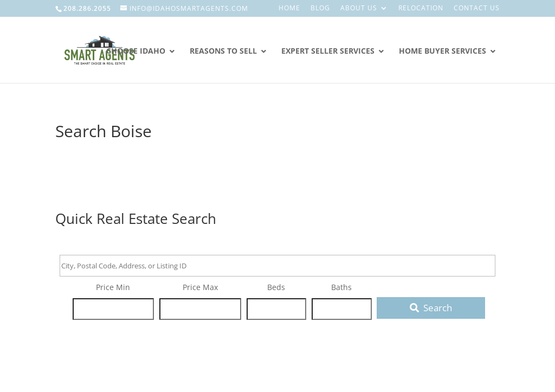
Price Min (113, 287)
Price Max (200, 287)
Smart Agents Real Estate (124, 99)
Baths (341, 287)
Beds (276, 287)
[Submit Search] (431, 308)
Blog (320, 9)
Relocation (421, 9)
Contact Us (477, 9)
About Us (359, 9)
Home (289, 9)
